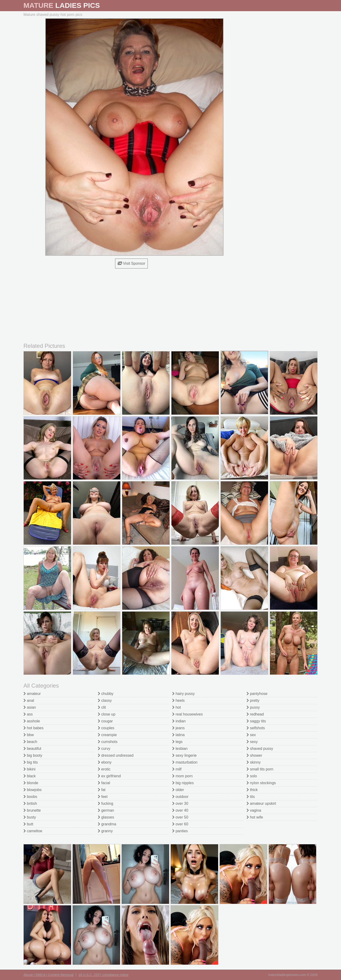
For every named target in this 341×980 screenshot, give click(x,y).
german (106, 810)
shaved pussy (260, 749)
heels (178, 700)
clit (102, 707)
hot (177, 707)
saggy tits (256, 721)
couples (106, 728)
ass (28, 714)
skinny (254, 762)
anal (29, 700)
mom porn (182, 776)
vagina (254, 810)
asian (30, 707)
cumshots (108, 742)
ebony (105, 762)
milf (177, 769)
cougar (105, 721)
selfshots (256, 728)
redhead (255, 714)
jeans (178, 728)
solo (252, 776)
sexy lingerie (184, 755)
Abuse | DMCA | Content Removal (48, 975)
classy (105, 700)
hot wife (255, 817)
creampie (107, 735)
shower (254, 755)
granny (105, 831)
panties (180, 831)
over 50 (180, 817)
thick (252, 790)
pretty (253, 700)
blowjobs (33, 790)
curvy (104, 749)
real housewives (187, 714)
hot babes (34, 728)
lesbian (180, 749)
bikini (29, 769)
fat (102, 790)
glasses (106, 817)
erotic (104, 769)
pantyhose (257, 694)
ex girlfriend (109, 776)
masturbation (185, 762)
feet (103, 797)
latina (178, 735)
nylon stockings (261, 783)
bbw (29, 735)
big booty (33, 755)
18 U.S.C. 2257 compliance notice (103, 975)
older (178, 790)
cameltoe (33, 831)
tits (251, 797)
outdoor (180, 797)
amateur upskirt (261, 803)
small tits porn (260, 769)
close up (107, 714)
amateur (32, 694)
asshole (32, 721)
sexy (252, 742)
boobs (30, 797)
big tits (31, 762)
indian (179, 721)
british (30, 803)
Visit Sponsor (131, 263)
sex (251, 735)
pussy (253, 707)
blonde (31, 783)
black (30, 776)
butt (28, 824)
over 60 (180, 824)
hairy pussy (183, 694)
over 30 (180, 803)
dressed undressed (116, 755)
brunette (32, 810)
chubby (106, 694)
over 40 (180, 810)
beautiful (32, 749)
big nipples (183, 783)
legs (177, 742)
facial (104, 783)
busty (30, 817)
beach (30, 742)
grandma (107, 824)
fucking (105, 803)
